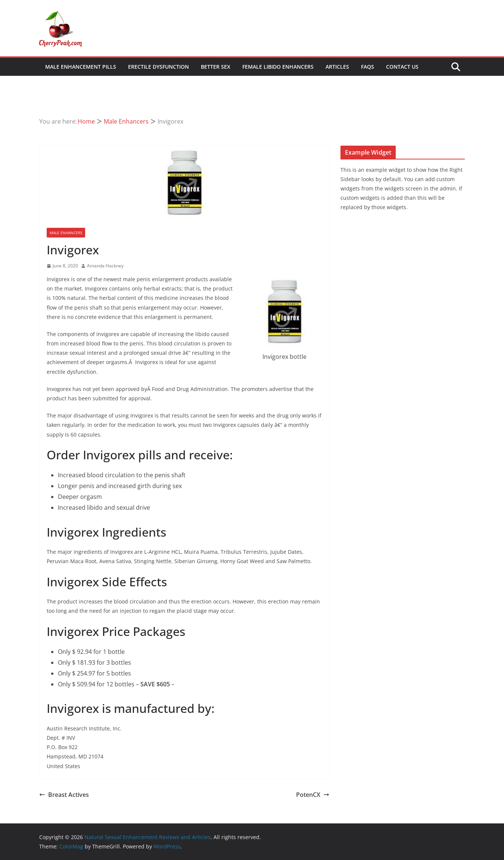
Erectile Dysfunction (158, 67)
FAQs (368, 67)
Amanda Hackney (105, 266)
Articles (337, 67)
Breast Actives (64, 795)
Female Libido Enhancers (278, 67)
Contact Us (402, 67)
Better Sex (216, 67)
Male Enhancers (66, 233)
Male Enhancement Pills (81, 67)
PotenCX (313, 795)
